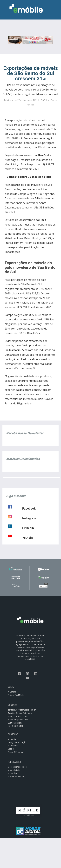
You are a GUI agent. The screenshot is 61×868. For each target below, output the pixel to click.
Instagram (29, 518)
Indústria (12, 739)
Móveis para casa (16, 777)
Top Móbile (13, 773)
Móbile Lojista (14, 770)
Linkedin (28, 528)
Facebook (29, 508)
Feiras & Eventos (15, 752)
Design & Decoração (17, 742)
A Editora (12, 692)
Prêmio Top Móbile (16, 695)
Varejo (11, 749)
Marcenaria (13, 746)
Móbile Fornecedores (17, 767)
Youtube (28, 538)
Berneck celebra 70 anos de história (29, 177)
